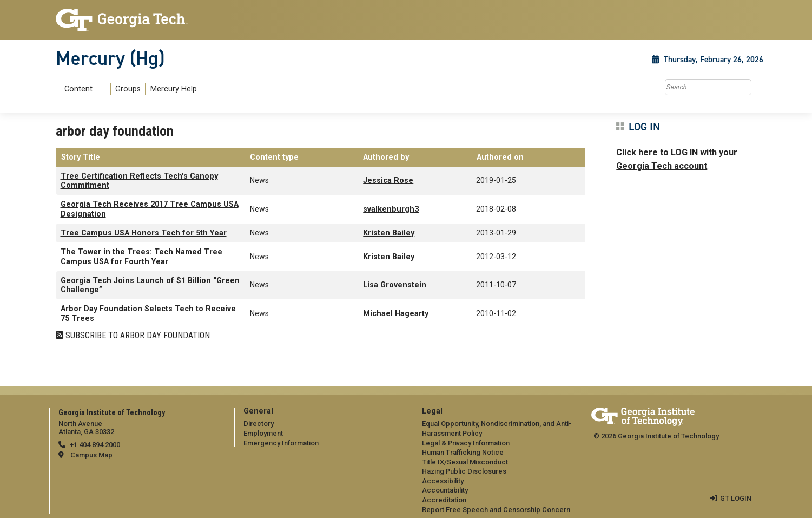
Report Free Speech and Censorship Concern (496, 510)
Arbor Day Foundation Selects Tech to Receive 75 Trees (148, 313)
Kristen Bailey (389, 233)
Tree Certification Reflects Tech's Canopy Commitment (139, 181)
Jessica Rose (388, 181)
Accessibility (443, 481)
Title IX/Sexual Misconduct (465, 462)
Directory (259, 424)
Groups (128, 89)
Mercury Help (174, 89)
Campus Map (91, 455)
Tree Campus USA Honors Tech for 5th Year (144, 233)
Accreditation (444, 500)
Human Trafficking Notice (463, 452)
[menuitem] (128, 89)
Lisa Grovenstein (395, 285)
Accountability (445, 490)
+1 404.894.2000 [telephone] (95, 445)
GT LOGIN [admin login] (736, 498)
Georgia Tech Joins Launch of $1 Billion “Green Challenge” (150, 285)
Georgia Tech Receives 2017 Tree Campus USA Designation (150, 209)
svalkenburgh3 (391, 209)
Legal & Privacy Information (466, 443)
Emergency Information (281, 443)
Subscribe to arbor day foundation (137, 335)
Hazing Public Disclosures (464, 471)
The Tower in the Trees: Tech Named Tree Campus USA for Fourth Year (141, 257)
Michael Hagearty (396, 314)
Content (78, 89)
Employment (263, 433)
